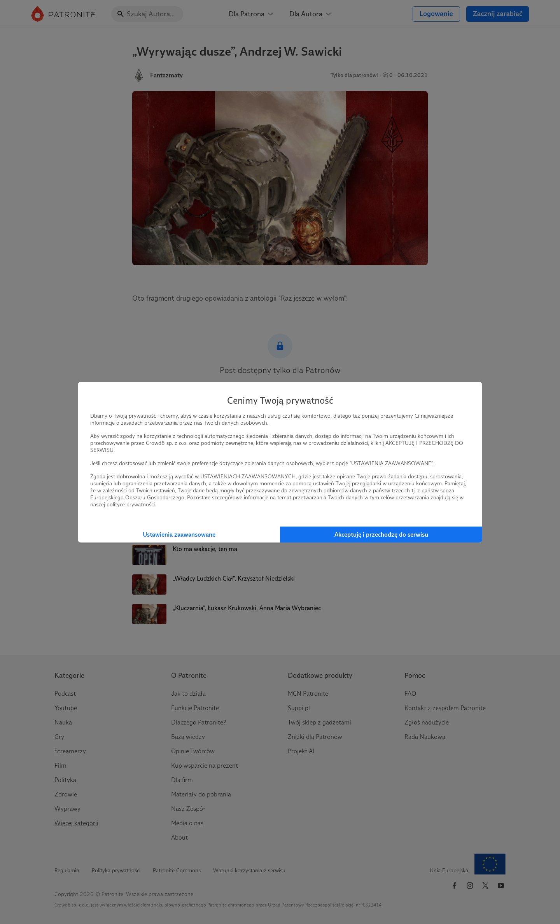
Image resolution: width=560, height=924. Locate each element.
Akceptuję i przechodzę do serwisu (381, 535)
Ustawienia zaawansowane (179, 535)
